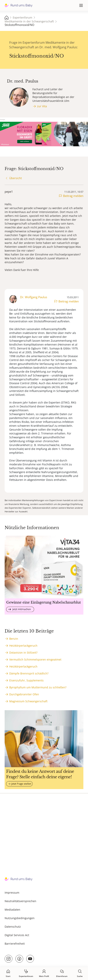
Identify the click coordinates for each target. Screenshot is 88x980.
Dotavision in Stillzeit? (23, 653)
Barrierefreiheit (15, 944)
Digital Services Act (17, 935)
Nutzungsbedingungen (20, 918)
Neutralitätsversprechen (20, 901)
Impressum (12, 893)
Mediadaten (12, 910)
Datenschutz (13, 927)
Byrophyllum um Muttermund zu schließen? (38, 687)
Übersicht (16, 178)
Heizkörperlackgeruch (23, 646)
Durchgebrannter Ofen (24, 694)
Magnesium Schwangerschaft (28, 701)
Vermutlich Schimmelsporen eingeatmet (35, 659)
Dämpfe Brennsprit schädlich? (29, 673)
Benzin (14, 639)
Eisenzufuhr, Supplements (26, 680)
